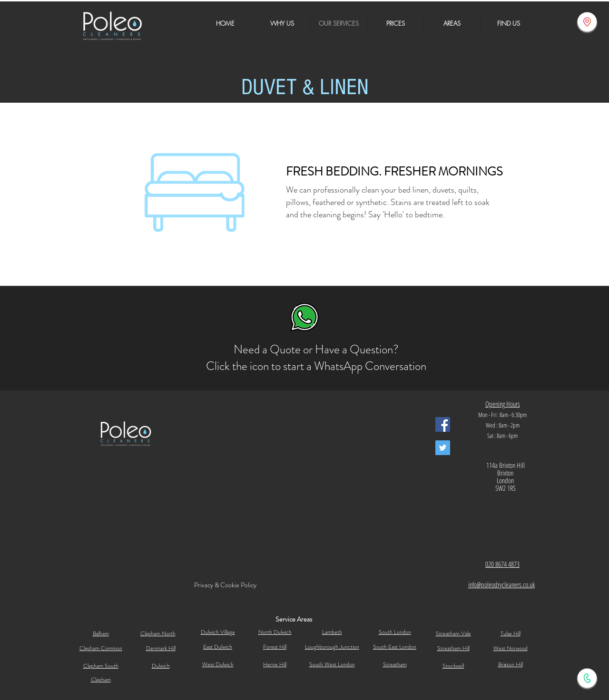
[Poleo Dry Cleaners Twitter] (443, 448)
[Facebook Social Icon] (443, 424)
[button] (452, 23)
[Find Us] (587, 22)
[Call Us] (587, 678)
